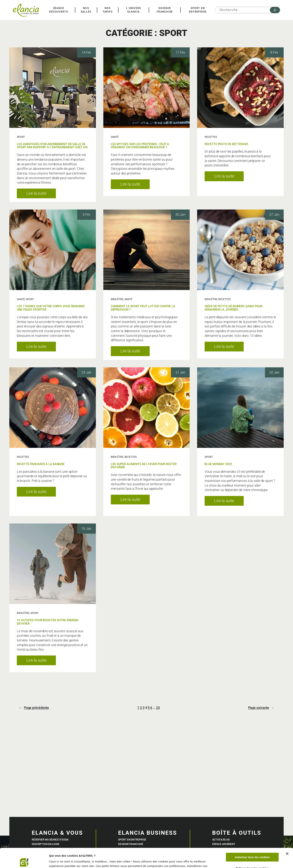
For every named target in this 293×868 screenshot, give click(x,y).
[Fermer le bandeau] (287, 834)
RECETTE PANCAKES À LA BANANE (41, 464)
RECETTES (211, 137)
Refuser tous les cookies (252, 848)
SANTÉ (115, 137)
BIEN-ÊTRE (117, 299)
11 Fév (180, 52)
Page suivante (261, 708)
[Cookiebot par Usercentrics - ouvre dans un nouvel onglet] (24, 861)
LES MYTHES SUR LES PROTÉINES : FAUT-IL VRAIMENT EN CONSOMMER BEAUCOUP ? (140, 146)
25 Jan (86, 372)
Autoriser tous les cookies (252, 837)
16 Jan (86, 529)
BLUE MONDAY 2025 (218, 464)
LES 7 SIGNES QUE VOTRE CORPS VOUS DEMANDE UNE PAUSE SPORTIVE (51, 308)
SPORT (21, 137)
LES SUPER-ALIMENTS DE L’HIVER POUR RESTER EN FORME (144, 466)
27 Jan (274, 215)
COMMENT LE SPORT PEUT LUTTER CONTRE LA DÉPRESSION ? (143, 308)
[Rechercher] (275, 10)
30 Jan (180, 215)
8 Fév (274, 52)
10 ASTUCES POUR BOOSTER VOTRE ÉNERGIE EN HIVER (48, 622)
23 (158, 708)
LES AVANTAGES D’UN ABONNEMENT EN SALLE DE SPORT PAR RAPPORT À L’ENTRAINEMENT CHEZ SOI (52, 146)
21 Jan (180, 372)
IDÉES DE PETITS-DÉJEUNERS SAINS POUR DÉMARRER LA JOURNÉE (233, 308)
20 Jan (274, 372)
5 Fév (87, 215)
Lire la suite (41, 194)
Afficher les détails (62, 861)
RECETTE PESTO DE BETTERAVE (226, 144)
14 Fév (86, 52)
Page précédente (34, 708)
